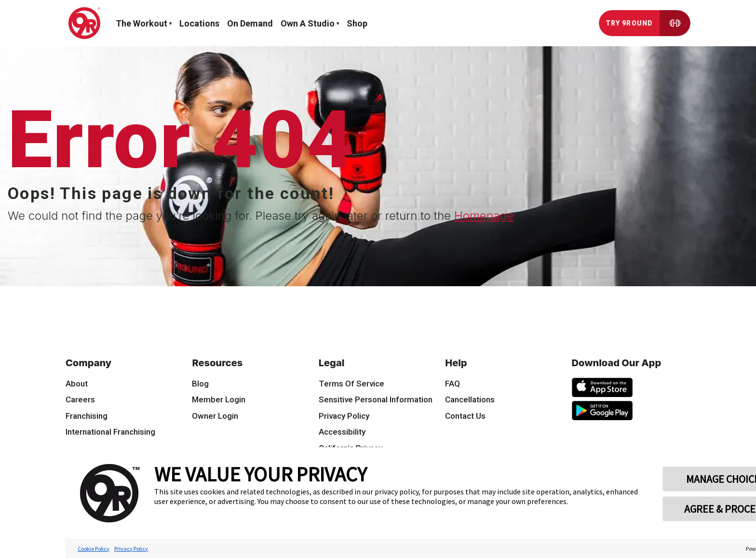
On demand (250, 23)
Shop (357, 23)
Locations (199, 23)
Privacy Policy (131, 549)
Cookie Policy (94, 549)
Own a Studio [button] (308, 23)
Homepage (484, 216)
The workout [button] (142, 23)
